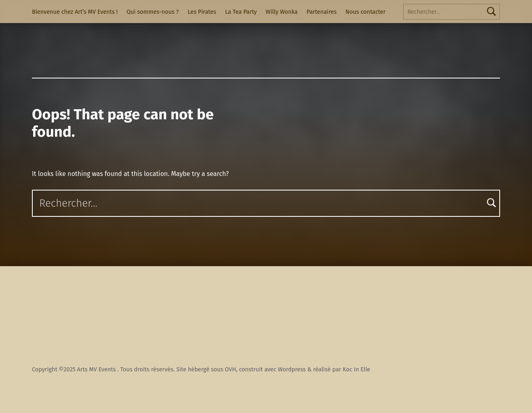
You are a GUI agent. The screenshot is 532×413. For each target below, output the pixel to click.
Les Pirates (202, 12)
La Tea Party (241, 12)
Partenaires (321, 12)
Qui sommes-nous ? (153, 12)
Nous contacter (366, 12)
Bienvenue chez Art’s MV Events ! (75, 12)
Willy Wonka (282, 12)
